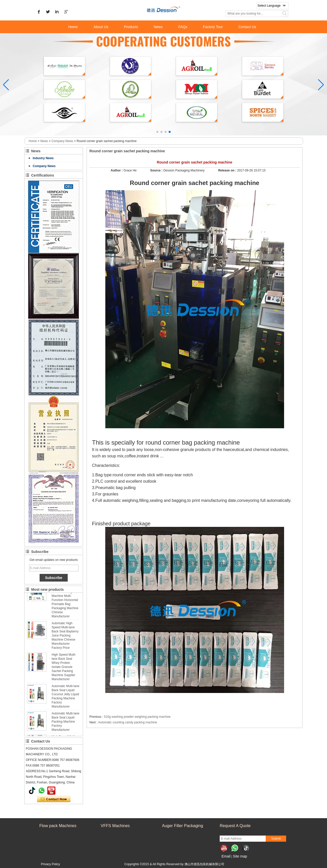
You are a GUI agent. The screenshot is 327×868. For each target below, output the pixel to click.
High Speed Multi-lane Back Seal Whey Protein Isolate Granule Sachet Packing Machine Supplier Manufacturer (64, 668)
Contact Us (247, 27)
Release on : (228, 170)
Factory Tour (213, 27)
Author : (117, 170)
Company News (62, 141)
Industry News (43, 158)
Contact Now (54, 799)
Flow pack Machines (58, 826)
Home (73, 27)
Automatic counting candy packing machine (128, 722)
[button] (157, 132)
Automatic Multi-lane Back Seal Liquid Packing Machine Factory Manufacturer (66, 723)
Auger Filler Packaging (183, 826)
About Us (101, 27)
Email (226, 856)
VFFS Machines (115, 826)
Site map (240, 856)
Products (131, 27)
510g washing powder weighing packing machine (137, 717)
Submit (276, 839)
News (158, 27)
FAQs (183, 27)
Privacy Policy (50, 864)
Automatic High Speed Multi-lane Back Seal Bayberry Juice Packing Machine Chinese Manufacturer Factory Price (65, 637)
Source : (157, 170)
